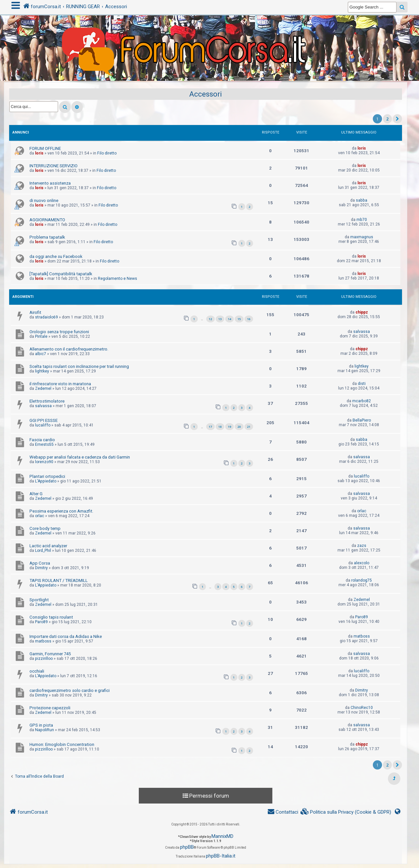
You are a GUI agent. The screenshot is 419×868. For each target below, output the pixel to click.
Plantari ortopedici (47, 476)
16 (249, 319)
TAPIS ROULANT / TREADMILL (59, 580)
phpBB (187, 847)
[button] (397, 119)
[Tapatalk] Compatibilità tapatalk (61, 274)
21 (249, 427)
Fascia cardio (42, 440)
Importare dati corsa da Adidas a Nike (66, 636)
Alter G (36, 494)
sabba (362, 200)
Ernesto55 (44, 444)
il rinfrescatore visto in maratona (60, 384)
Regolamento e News (118, 279)
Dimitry (41, 568)
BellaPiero (362, 420)
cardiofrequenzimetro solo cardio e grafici (70, 690)
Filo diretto (107, 153)
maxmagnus (362, 237)
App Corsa (40, 563)
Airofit (35, 312)
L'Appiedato (46, 481)
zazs (362, 546)
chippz (362, 312)
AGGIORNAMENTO (47, 220)
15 (239, 319)
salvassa (362, 332)
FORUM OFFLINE (45, 148)
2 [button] (387, 119)
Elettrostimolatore (47, 401)
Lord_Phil (43, 551)
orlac (40, 516)
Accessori (206, 94)
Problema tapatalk (47, 237)
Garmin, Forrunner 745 (50, 654)
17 (210, 427)
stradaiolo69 (46, 317)
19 (229, 427)
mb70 (362, 220)
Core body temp (45, 528)
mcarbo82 (362, 401)
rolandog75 (362, 580)
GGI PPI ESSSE (44, 420)
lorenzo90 (44, 462)
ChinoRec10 (362, 708)
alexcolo (362, 563)
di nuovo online (44, 200)
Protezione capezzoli (50, 708)
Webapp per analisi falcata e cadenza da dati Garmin (80, 457)
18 (220, 427)
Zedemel (43, 389)
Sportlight (39, 600)
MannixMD (222, 836)
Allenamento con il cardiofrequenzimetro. (69, 349)
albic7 (41, 354)
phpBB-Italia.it (221, 856)
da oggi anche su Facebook (56, 256)
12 (210, 319)
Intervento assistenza (50, 183)
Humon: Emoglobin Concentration (62, 744)
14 (229, 319)
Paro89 (41, 622)
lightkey (42, 371)
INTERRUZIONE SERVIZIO (54, 166)
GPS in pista (41, 725)
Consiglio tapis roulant (51, 617)
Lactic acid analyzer (48, 546)
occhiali (37, 671)
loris (39, 153)
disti (362, 384)
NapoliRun (45, 730)
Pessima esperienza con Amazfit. (61, 511)
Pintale (41, 336)
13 (220, 319)
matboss (43, 641)
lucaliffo (43, 425)
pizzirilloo (44, 659)
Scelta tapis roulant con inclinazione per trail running (79, 366)
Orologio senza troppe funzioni (59, 332)
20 (239, 427)
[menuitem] (346, 812)
